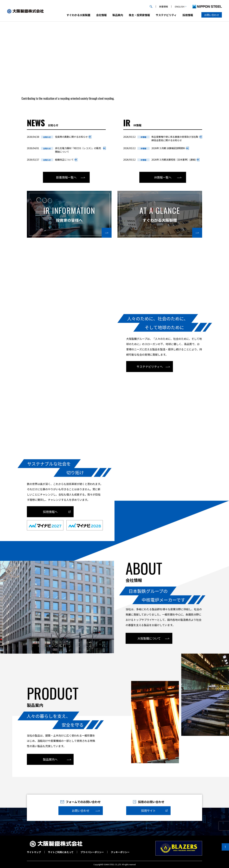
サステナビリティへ (150, 367)
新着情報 (164, 7)
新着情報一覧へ (66, 177)
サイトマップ (34, 852)
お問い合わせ (212, 15)
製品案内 (118, 15)
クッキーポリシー (120, 852)
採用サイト (148, 811)
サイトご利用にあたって (61, 852)
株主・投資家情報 (139, 15)
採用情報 (188, 15)
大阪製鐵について (149, 638)
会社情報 (101, 15)
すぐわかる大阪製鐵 (78, 15)
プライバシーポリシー (92, 852)
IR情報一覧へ (163, 177)
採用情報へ (50, 512)
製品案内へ (50, 759)
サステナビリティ (166, 15)
